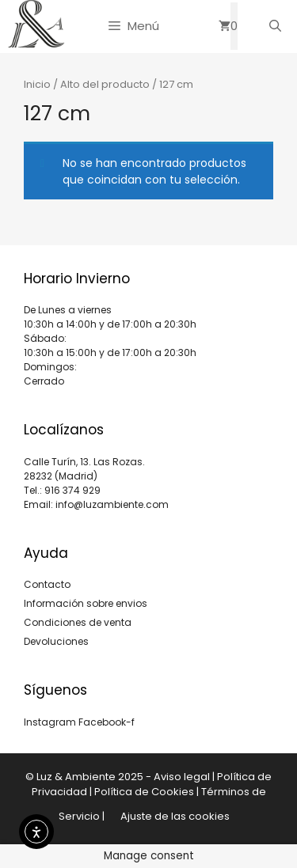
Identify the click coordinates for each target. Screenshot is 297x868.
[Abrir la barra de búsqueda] (275, 26)
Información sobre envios (86, 603)
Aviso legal (182, 777)
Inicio (37, 84)
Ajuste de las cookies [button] (175, 816)
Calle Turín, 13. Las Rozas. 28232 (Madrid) (84, 469)
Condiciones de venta (78, 622)
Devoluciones (56, 641)
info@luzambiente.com (112, 504)
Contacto (47, 584)
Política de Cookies (144, 792)
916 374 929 (72, 490)
